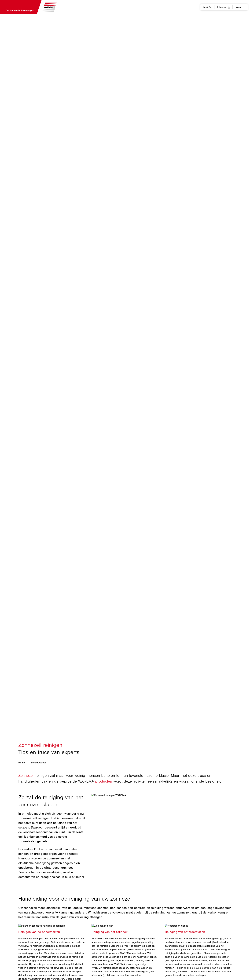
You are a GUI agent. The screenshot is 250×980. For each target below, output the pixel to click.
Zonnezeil (26, 775)
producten (104, 781)
